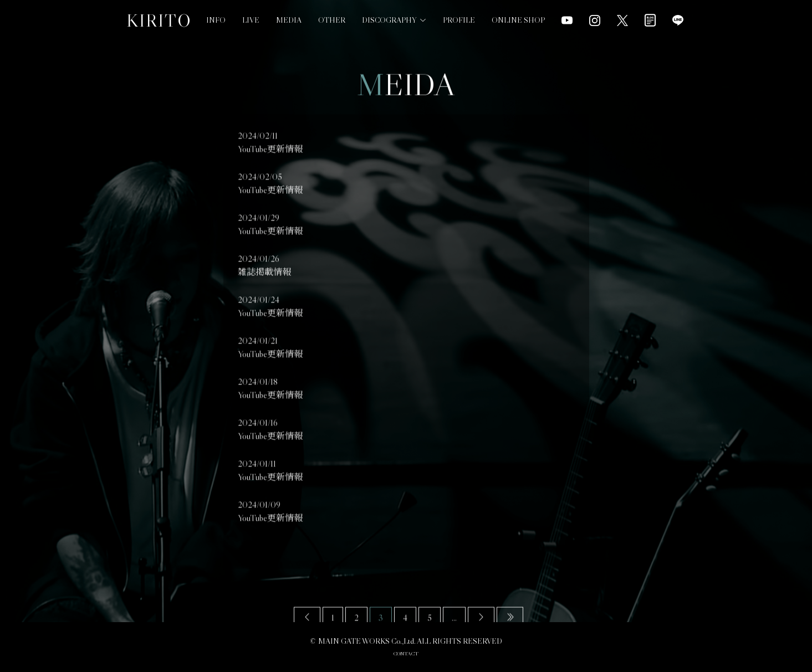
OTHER (332, 20)
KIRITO (159, 20)
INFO (216, 20)
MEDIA (289, 20)
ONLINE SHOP (518, 9)
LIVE (251, 20)
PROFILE (459, 14)
